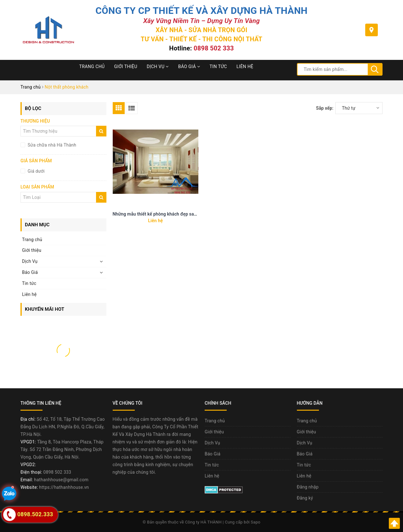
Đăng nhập (308, 487)
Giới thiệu (126, 66)
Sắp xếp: (325, 108)
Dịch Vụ (158, 66)
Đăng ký (305, 498)
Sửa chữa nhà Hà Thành (51, 145)
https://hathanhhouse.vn (64, 487)
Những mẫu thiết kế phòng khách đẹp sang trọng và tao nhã (173, 214)
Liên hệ (245, 66)
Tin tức (219, 66)
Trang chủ (92, 66)
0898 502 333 (214, 48)
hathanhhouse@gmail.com (61, 480)
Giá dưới (36, 171)
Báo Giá (189, 66)
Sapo (255, 522)
